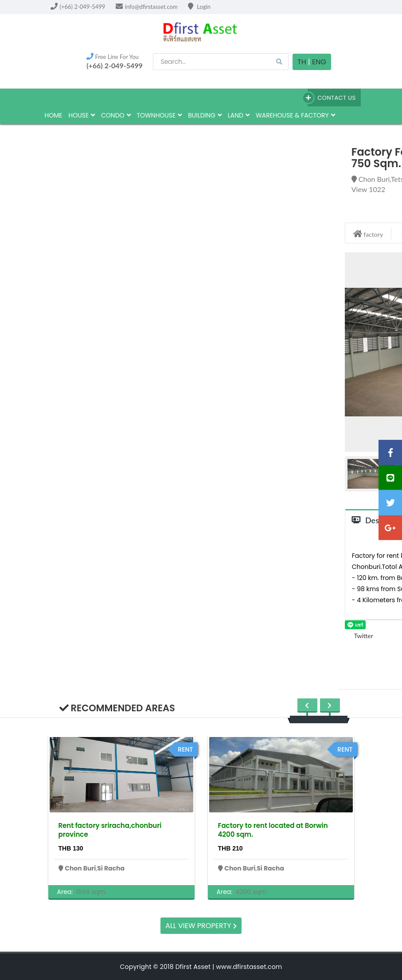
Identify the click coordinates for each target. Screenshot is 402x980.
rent (185, 749)
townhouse (160, 115)
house (82, 115)
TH (302, 62)
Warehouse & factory (295, 115)
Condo (116, 115)
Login (199, 7)
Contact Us (332, 98)
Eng (319, 62)
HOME (54, 115)
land (239, 115)
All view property (201, 926)
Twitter (359, 636)
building (205, 115)
